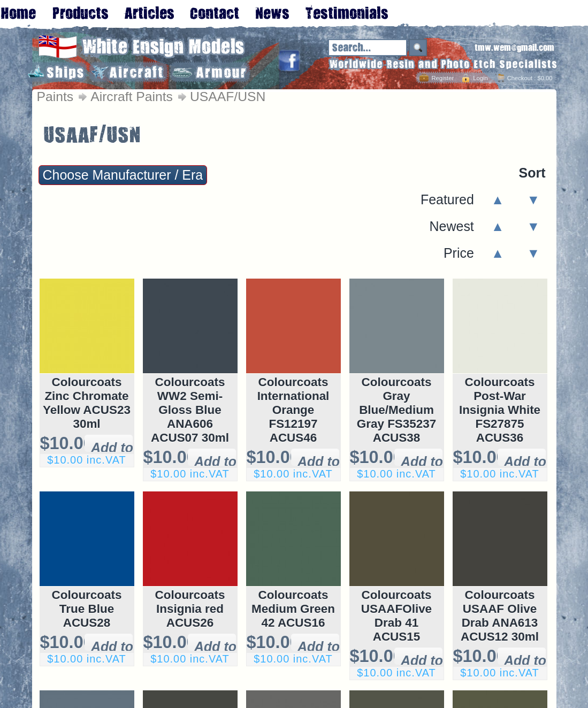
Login (480, 78)
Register (442, 78)
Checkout (520, 78)
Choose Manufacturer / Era (123, 175)
